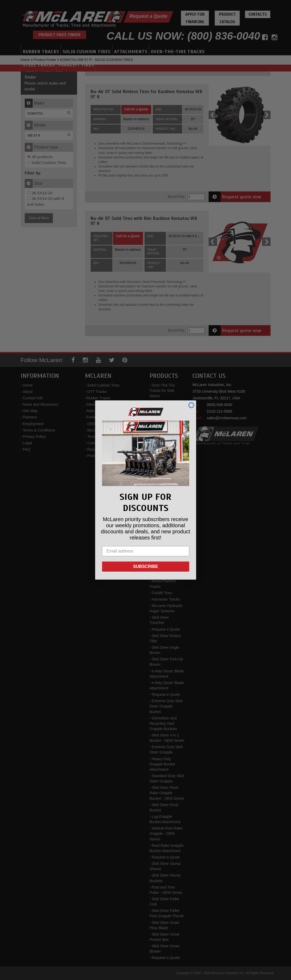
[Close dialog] (191, 405)
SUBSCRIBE (145, 566)
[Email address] (146, 551)
